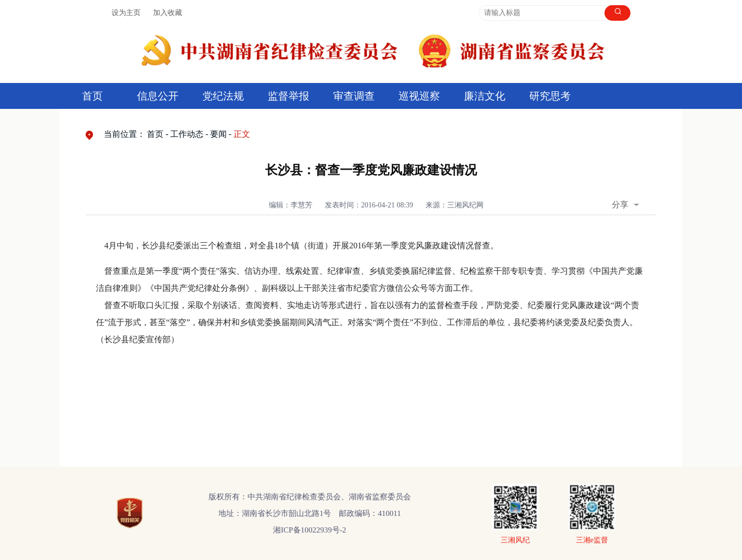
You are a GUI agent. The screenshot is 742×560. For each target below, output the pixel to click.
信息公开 (158, 96)
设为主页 (126, 13)
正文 (242, 134)
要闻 (218, 134)
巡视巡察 (419, 96)
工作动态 (187, 134)
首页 (92, 96)
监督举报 (288, 96)
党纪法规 (223, 96)
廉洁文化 (485, 96)
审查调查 (354, 96)
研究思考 (550, 96)
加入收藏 (168, 13)
